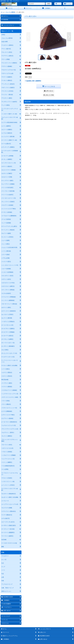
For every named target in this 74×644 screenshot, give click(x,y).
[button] (65, 8)
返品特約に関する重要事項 (33, 81)
